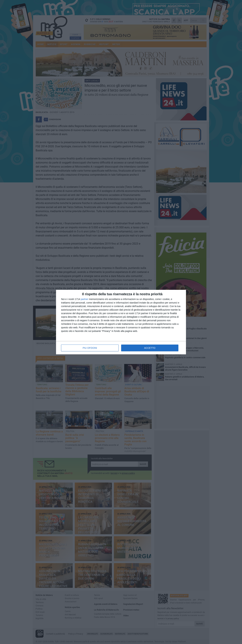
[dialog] (121, 322)
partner (85, 299)
